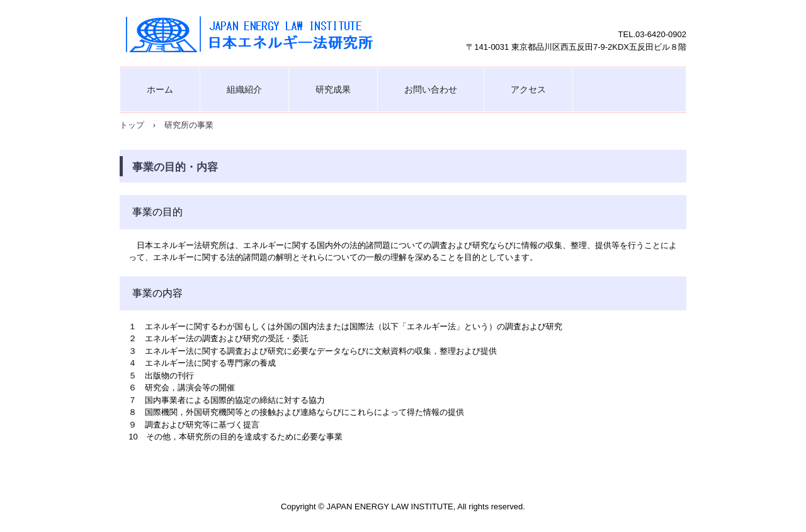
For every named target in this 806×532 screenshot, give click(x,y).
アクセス (528, 89)
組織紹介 (244, 89)
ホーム (160, 89)
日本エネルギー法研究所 (252, 33)
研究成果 (333, 89)
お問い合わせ (431, 89)
